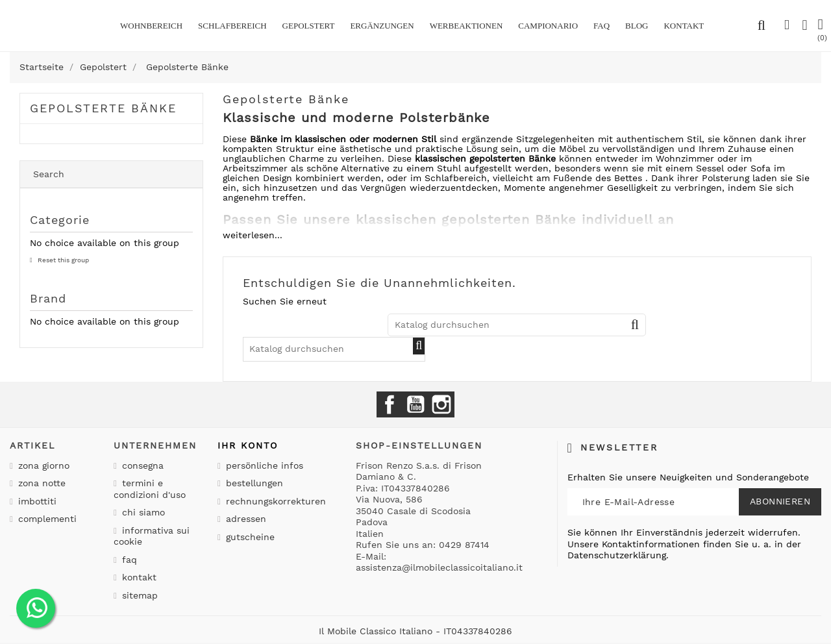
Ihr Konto (248, 445)
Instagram (441, 404)
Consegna (141, 465)
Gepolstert (309, 26)
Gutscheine (249, 537)
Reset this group (62, 260)
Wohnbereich (151, 26)
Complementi (46, 519)
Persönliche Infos (263, 465)
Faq (602, 26)
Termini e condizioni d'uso (150, 489)
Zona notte (40, 483)
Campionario (548, 26)
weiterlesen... (253, 235)
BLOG (637, 26)
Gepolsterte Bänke (103, 108)
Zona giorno (42, 465)
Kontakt (138, 577)
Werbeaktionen (466, 26)
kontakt (684, 26)
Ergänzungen (382, 26)
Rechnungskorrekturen (274, 501)
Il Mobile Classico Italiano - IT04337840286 (415, 631)
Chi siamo (142, 512)
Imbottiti (36, 501)
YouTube (415, 404)
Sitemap (138, 595)
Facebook (390, 404)
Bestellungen (253, 483)
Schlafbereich (232, 26)
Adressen (244, 519)
